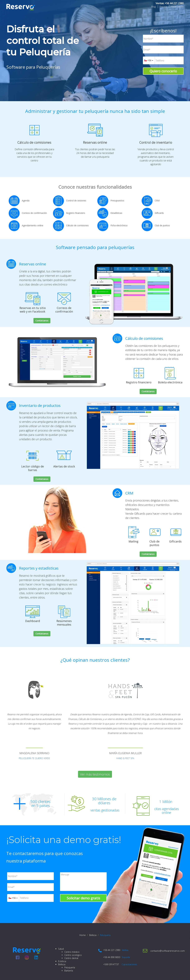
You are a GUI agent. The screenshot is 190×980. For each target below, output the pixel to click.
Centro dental (71, 958)
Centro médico (72, 952)
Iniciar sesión (177, 7)
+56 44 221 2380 (174, 3)
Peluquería (70, 967)
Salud (61, 949)
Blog (153, 7)
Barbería (69, 971)
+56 (149, 60)
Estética (62, 961)
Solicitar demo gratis (83, 898)
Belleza (93, 935)
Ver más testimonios (95, 774)
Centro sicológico (73, 955)
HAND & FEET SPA (125, 758)
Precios (163, 7)
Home (83, 935)
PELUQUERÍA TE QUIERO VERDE (34, 758)
